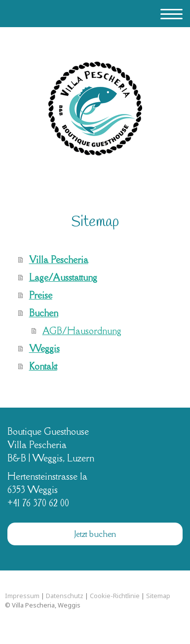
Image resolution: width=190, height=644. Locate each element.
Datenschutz (65, 596)
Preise (41, 295)
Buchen (44, 313)
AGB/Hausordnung (82, 331)
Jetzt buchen (95, 534)
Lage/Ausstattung (63, 277)
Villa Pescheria (59, 260)
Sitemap (158, 596)
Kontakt (43, 366)
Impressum (22, 596)
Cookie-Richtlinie (115, 596)
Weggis (44, 348)
